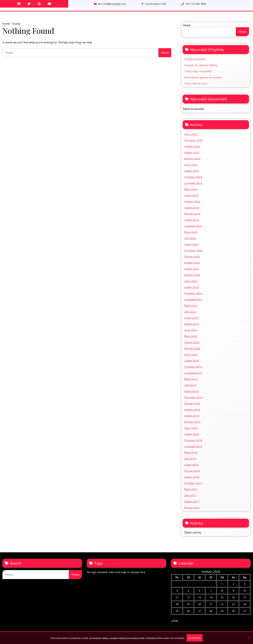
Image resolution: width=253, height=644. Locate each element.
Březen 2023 (192, 275)
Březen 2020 (192, 348)
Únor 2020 (191, 354)
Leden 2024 (192, 220)
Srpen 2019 (191, 391)
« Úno (175, 620)
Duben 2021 (192, 324)
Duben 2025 (192, 152)
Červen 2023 (192, 257)
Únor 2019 (191, 428)
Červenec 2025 (194, 140)
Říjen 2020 (191, 336)
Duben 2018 (192, 477)
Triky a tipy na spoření (198, 71)
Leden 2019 (192, 434)
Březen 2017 (192, 508)
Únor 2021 (191, 330)
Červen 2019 (192, 403)
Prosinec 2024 (193, 177)
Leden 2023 (192, 287)
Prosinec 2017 (193, 483)
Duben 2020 (192, 342)
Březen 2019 (192, 422)
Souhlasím (195, 638)
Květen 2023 (192, 263)
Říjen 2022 (191, 305)
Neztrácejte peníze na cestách (203, 77)
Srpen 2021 (191, 318)
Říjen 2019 (191, 379)
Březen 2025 (192, 159)
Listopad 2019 (193, 373)
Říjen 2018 (191, 452)
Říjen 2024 (191, 189)
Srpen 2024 (191, 195)
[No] (249, 638)
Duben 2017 (192, 501)
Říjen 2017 (191, 489)
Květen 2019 (192, 410)
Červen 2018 (192, 471)
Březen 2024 (192, 214)
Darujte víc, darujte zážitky (201, 65)
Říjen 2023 (191, 232)
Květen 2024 (192, 201)
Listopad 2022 (193, 299)
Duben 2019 (192, 416)
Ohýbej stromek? (195, 59)
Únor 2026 (191, 134)
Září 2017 (190, 495)
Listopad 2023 (193, 226)
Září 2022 (190, 312)
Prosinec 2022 (193, 293)
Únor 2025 (191, 165)
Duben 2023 (192, 269)
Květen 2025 (192, 146)
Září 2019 (190, 385)
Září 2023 (190, 238)
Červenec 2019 (194, 397)
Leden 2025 (192, 171)
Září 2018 (190, 459)
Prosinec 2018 (193, 440)
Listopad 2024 (193, 183)
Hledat (187, 25)
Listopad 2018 (193, 446)
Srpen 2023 (191, 244)
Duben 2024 (192, 208)
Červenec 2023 (194, 250)
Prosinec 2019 (193, 367)
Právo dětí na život (196, 83)
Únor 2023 (191, 281)
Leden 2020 (192, 361)
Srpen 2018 (191, 465)
